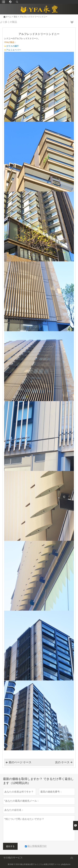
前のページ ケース (19, 762)
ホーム (7, 17)
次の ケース (64, 762)
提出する (10, 846)
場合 (15, 17)
